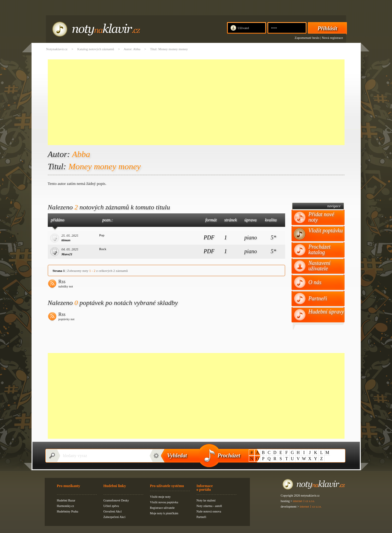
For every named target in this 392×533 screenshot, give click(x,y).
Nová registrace (332, 38)
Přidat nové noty (321, 217)
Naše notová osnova (209, 511)
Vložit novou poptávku (164, 502)
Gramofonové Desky (116, 500)
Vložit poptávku (326, 231)
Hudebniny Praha (68, 511)
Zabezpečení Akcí (115, 517)
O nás (315, 282)
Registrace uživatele (162, 508)
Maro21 (67, 254)
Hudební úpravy (326, 312)
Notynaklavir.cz (57, 49)
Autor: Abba (132, 49)
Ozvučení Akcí (113, 511)
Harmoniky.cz (66, 506)
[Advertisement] (196, 102)
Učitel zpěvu (111, 506)
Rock (103, 249)
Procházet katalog (319, 250)
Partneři (318, 298)
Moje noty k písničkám (164, 513)
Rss (66, 284)
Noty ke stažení (206, 500)
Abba (81, 154)
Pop (102, 235)
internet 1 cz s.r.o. (304, 501)
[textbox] (103, 456)
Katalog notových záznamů (96, 49)
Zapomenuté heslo (307, 38)
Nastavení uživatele (319, 266)
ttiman (66, 240)
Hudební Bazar (66, 500)
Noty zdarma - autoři (209, 506)
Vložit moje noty (160, 497)
